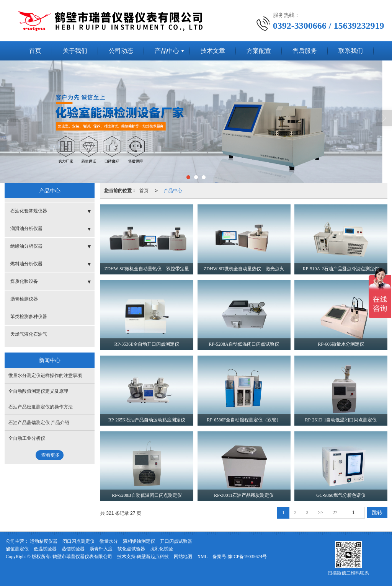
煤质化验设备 (24, 281)
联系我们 (351, 51)
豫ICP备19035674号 (247, 557)
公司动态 (121, 51)
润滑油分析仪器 (26, 229)
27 (335, 513)
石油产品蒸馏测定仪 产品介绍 (39, 423)
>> (320, 513)
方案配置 (259, 51)
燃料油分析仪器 (26, 264)
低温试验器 (45, 549)
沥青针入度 (101, 549)
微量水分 (109, 541)
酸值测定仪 (17, 549)
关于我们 (75, 51)
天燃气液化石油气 (29, 334)
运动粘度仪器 (44, 541)
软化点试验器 (131, 549)
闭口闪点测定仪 (78, 541)
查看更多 (51, 455)
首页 (35, 51)
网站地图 (183, 557)
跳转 (377, 513)
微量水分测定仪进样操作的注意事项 (45, 375)
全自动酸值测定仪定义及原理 (38, 391)
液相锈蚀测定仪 (139, 541)
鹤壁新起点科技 (153, 557)
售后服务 (305, 51)
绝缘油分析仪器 (26, 246)
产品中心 (167, 51)
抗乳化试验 (162, 549)
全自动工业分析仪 (27, 438)
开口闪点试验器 (176, 541)
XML (202, 557)
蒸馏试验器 (73, 549)
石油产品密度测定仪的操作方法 (41, 407)
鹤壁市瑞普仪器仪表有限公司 (82, 557)
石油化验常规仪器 (29, 211)
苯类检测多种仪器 (29, 317)
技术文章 (213, 51)
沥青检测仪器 (24, 299)
